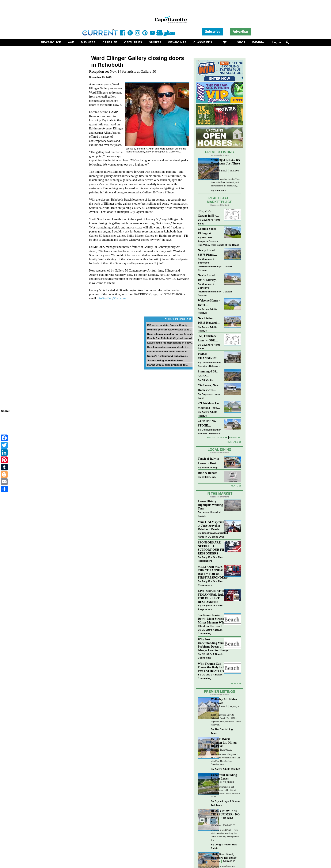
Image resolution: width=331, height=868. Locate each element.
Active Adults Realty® (208, 311)
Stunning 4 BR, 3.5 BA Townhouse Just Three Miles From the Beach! (210, 374)
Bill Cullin (220, 190)
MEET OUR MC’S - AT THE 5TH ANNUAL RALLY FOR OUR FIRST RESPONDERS (213, 572)
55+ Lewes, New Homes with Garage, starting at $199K (208, 388)
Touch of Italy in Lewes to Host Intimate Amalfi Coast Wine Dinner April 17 (208, 461)
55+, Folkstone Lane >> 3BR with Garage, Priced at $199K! (209, 339)
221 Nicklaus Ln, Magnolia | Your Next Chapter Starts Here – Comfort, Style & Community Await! (209, 406)
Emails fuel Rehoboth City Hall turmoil (170, 338)
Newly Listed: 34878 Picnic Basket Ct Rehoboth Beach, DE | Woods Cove (209, 253)
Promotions (216, 437)
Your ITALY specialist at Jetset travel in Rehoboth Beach (212, 526)
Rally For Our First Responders (211, 559)
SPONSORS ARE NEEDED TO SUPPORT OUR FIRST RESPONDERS (213, 548)
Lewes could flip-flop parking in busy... (170, 343)
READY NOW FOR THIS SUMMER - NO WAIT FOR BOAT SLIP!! (225, 816)
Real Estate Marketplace (220, 200)
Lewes (214, 782)
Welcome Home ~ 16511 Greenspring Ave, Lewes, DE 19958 (209, 303)
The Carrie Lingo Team (223, 731)
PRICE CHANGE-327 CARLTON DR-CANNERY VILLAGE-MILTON (208, 356)
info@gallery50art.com (111, 298)
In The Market (220, 494)
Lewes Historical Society (209, 514)
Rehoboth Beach (219, 171)
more (234, 683)
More (234, 486)
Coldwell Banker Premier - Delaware (209, 364)
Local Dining (220, 450)
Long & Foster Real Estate (224, 846)
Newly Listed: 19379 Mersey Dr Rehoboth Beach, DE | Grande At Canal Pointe (209, 278)
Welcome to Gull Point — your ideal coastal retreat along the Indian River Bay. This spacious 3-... (225, 835)
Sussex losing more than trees (165, 360)
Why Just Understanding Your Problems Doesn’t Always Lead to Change (213, 645)
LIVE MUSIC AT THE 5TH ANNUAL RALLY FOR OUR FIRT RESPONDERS (213, 596)
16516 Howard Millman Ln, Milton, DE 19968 (224, 742)
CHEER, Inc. (209, 477)
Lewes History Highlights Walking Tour (210, 505)
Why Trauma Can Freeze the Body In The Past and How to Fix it (213, 667)
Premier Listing (220, 152)
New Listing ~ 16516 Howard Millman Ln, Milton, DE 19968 (209, 321)
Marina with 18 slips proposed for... (168, 365)
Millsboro (216, 825)
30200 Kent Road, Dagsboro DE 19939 (224, 856)
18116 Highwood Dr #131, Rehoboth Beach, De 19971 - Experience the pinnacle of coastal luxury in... (226, 720)
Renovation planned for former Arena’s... (171, 334)
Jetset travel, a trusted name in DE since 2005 (213, 535)
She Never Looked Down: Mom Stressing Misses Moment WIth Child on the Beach (212, 620)
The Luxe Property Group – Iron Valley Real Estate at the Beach (219, 241)
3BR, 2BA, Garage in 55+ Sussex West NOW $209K (207, 214)
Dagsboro (216, 861)
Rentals (233, 442)
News (233, 437)
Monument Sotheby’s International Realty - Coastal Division (215, 265)
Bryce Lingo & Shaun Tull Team (225, 803)
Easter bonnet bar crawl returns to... (168, 351)
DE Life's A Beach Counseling (210, 632)
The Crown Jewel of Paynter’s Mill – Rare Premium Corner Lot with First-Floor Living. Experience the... (225, 759)
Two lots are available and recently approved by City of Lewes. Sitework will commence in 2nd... (225, 792)
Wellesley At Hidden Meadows (224, 701)
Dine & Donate (207, 473)
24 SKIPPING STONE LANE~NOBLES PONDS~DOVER (209, 423)
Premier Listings (219, 692)
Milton (214, 750)
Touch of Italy (210, 467)
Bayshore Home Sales (209, 222)
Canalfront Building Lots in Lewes (224, 777)
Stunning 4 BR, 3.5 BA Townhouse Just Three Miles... (225, 163)
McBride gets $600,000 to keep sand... (169, 329)
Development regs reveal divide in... (168, 347)
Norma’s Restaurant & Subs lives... (168, 356)
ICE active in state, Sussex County (167, 325)
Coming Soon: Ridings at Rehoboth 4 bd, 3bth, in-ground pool (208, 231)
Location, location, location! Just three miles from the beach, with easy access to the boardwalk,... (225, 182)
